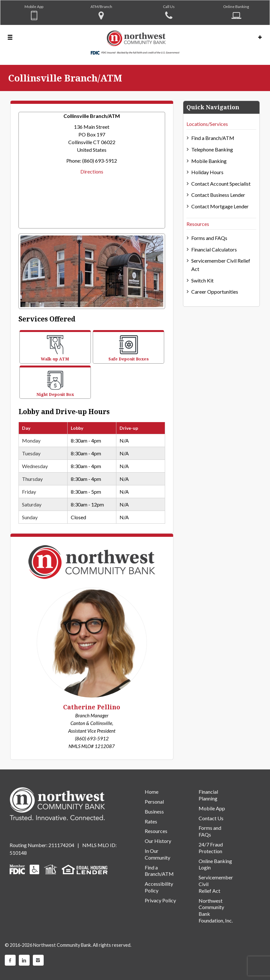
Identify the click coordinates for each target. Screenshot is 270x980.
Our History (158, 841)
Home (152, 792)
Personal (154, 802)
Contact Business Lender (218, 195)
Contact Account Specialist (221, 184)
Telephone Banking (212, 149)
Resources (198, 224)
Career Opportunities (215, 292)
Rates (151, 821)
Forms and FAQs (209, 238)
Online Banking (236, 6)
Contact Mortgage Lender (220, 206)
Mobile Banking (209, 161)
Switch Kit (202, 280)
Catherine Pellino (92, 707)
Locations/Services (207, 124)
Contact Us (211, 818)
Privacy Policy (160, 900)
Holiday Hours (207, 172)
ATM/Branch (101, 6)
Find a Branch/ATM (213, 138)
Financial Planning (208, 795)
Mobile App (34, 6)
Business (154, 811)
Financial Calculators (214, 249)
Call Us (169, 6)
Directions (92, 171)
